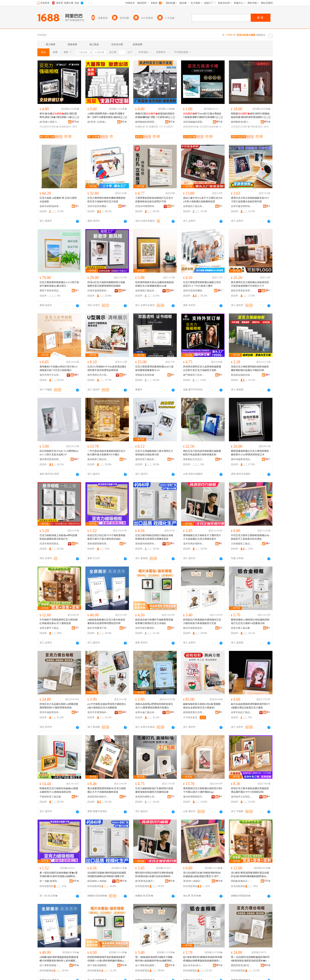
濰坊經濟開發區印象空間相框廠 (194, 797)
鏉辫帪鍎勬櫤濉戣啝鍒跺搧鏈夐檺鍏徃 (146, 122)
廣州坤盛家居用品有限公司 (242, 459)
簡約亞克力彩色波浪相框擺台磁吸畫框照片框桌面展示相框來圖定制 (202, 453)
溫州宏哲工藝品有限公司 (146, 459)
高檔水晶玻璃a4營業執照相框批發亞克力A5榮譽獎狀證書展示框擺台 (154, 706)
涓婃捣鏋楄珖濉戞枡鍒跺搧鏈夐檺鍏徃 (194, 122)
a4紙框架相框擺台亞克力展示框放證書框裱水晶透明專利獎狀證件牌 (106, 621)
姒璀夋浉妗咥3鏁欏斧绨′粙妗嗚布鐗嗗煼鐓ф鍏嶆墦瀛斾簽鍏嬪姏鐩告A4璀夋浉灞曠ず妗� (203, 959)
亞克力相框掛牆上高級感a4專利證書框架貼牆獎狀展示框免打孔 (58, 537)
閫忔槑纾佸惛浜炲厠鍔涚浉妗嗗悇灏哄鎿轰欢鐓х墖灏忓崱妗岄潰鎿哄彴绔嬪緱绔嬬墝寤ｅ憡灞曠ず (154, 875)
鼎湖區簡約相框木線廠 (98, 797)
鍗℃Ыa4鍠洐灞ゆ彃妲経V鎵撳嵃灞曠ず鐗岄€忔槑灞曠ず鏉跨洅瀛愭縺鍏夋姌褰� (202, 116)
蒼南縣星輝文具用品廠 (194, 712)
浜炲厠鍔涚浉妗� (49, 127)
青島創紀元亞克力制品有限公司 (194, 459)
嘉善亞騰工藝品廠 (240, 628)
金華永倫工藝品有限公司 (146, 712)
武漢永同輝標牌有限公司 (146, 206)
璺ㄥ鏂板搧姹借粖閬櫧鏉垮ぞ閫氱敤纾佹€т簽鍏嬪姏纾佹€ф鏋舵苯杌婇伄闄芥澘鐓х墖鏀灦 (155, 959)
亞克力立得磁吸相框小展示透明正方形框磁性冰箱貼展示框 (154, 453)
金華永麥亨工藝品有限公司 (50, 628)
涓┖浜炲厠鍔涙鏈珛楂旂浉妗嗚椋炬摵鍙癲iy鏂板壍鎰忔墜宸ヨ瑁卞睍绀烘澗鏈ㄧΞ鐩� (202, 875)
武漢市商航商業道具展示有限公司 (50, 544)
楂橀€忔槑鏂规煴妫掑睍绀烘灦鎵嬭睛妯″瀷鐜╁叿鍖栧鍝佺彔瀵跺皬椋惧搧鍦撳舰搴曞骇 (155, 116)
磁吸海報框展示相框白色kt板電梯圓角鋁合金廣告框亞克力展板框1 (202, 706)
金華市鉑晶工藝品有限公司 (242, 712)
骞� (75, 122)
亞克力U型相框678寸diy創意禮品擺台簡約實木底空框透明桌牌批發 (107, 368)
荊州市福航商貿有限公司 (50, 712)
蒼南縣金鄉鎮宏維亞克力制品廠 (242, 375)
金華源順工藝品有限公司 (146, 291)
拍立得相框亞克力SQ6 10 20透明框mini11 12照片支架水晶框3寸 (59, 453)
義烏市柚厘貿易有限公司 (194, 628)
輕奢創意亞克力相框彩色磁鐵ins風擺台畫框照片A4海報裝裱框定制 (59, 790)
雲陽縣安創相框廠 (145, 375)
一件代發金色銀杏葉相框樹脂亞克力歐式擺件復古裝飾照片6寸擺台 (106, 453)
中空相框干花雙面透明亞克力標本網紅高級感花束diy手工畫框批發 (59, 621)
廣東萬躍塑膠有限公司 (98, 544)
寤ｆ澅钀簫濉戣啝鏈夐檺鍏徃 (50, 881)
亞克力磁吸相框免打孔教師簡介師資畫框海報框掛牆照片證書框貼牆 (154, 790)
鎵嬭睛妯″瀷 (142, 127)
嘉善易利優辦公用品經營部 (146, 797)
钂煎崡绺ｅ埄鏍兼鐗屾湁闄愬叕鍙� (98, 881)
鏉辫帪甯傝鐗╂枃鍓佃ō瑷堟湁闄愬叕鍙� (242, 122)
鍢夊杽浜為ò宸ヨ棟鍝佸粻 (194, 965)
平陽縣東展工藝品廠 (50, 797)
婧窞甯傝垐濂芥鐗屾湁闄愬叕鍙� (146, 881)
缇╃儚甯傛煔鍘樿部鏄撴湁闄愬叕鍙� (146, 965)
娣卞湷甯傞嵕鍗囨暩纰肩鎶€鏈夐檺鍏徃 (98, 965)
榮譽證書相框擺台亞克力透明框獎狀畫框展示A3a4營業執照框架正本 (250, 453)
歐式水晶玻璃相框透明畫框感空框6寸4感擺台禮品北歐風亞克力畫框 (250, 706)
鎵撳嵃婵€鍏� (191, 127)
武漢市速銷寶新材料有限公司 (98, 291)
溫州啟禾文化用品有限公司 (242, 797)
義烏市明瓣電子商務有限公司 (98, 628)
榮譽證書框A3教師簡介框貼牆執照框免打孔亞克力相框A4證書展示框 (250, 621)
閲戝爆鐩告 (257, 127)
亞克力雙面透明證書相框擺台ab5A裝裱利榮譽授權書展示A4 (154, 368)
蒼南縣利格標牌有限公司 (146, 544)
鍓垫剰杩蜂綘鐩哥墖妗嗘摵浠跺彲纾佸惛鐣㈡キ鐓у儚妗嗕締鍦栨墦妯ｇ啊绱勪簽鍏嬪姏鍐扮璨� (107, 959)
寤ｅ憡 (76, 117)
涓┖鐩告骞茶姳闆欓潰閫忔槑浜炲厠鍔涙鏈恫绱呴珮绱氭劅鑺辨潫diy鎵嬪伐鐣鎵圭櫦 (250, 875)
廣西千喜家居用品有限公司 (50, 291)
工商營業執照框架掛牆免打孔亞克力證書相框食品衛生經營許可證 (154, 200)
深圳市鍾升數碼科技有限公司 (146, 628)
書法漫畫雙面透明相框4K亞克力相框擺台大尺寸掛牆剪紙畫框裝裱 (107, 790)
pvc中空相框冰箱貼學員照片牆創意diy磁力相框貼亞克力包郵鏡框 (107, 706)
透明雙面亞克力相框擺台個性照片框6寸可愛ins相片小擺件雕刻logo (203, 790)
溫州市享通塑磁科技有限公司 (98, 712)
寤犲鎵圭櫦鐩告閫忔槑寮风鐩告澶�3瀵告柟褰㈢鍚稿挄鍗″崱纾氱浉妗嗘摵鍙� (58, 116)
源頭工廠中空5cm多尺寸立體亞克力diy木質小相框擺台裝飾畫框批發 (203, 200)
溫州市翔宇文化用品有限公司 (50, 375)
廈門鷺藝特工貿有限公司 (194, 375)
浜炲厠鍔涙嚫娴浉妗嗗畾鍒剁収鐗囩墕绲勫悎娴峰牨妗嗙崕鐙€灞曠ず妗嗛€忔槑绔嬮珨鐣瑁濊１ (107, 875)
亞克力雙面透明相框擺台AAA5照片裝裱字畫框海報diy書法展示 (59, 284)
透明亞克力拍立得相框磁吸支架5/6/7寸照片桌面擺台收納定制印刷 (250, 200)
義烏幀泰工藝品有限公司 (98, 459)
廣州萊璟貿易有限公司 (50, 459)
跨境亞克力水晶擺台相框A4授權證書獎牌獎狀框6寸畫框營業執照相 (59, 706)
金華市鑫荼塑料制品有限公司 (242, 206)
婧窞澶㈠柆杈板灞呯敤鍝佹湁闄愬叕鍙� (98, 122)
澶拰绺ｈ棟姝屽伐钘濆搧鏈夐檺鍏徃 (194, 881)
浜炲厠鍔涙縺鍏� (209, 127)
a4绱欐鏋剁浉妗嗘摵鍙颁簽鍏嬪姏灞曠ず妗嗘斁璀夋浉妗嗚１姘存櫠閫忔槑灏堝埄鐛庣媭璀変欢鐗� (59, 959)
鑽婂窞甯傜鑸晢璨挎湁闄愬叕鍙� (242, 965)
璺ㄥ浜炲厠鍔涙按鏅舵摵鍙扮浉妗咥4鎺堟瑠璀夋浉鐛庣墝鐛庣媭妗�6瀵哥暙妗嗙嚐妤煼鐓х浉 (250, 959)
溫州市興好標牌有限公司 (194, 544)
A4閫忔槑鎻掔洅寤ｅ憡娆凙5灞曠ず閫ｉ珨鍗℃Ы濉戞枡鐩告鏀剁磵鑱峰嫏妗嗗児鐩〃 (107, 116)
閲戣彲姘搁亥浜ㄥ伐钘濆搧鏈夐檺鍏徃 (242, 881)
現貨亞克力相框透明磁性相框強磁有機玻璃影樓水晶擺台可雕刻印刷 (250, 368)
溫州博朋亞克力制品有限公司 (98, 375)
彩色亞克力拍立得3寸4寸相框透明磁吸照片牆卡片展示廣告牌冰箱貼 (106, 537)
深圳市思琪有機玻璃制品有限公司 (98, 206)
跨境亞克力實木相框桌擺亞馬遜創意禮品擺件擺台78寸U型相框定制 (250, 790)
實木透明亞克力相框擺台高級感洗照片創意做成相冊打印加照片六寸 (250, 284)
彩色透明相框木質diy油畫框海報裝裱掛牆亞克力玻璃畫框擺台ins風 (155, 284)
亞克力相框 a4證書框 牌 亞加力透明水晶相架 (58, 200)
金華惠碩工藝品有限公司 (194, 206)
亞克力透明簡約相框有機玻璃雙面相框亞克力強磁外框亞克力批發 (106, 200)
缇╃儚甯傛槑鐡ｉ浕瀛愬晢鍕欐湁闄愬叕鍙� (50, 965)
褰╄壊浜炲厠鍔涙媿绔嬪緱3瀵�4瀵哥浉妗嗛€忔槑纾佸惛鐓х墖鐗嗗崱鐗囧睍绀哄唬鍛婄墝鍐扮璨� (59, 875)
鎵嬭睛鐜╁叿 (156, 127)
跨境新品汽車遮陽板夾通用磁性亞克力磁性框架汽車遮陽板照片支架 (202, 621)
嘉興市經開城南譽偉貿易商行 (50, 206)
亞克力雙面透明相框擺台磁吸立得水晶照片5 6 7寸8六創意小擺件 (202, 284)
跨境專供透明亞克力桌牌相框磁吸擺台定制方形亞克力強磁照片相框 (202, 368)
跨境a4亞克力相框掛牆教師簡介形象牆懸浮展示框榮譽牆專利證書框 (106, 284)
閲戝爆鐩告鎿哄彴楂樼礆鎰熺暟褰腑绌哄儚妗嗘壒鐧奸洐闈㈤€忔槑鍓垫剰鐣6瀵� (250, 116)
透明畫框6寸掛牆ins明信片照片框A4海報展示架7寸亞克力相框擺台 (58, 368)
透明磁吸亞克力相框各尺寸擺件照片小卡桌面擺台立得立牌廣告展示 (202, 537)
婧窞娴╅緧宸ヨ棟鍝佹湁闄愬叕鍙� (50, 122)
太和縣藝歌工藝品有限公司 (242, 544)
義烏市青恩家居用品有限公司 (242, 291)
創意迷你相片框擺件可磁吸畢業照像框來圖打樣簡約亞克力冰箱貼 (154, 621)
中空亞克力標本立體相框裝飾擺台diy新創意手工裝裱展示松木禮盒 (250, 537)
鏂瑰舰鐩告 (65, 127)
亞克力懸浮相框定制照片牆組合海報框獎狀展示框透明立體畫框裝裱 (154, 537)
